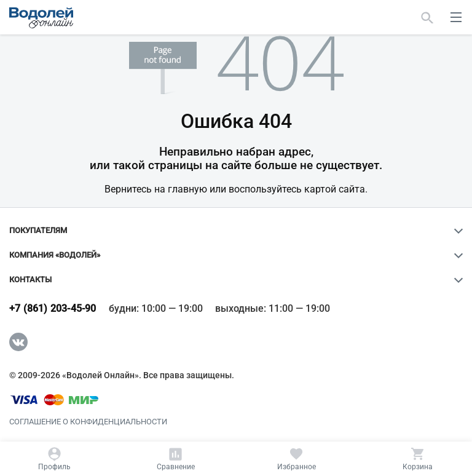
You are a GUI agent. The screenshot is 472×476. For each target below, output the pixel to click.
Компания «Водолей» (55, 255)
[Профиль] (55, 459)
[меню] (456, 17)
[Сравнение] (176, 459)
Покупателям (38, 231)
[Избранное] (297, 459)
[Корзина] (417, 459)
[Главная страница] (41, 18)
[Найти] (427, 17)
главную (187, 189)
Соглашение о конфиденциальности (88, 422)
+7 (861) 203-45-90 (53, 309)
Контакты (30, 280)
